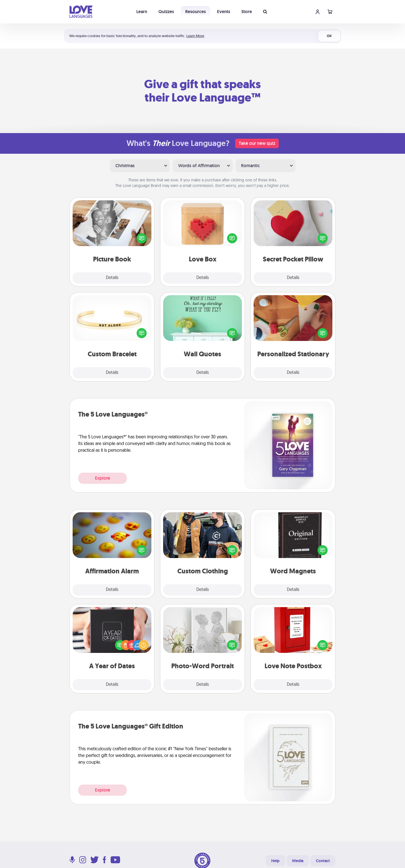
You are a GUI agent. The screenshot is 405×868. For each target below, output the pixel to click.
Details (112, 278)
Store (247, 12)
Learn (142, 12)
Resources (196, 12)
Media (298, 861)
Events (224, 12)
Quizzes (166, 12)
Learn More (195, 36)
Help (275, 861)
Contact (323, 861)
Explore (103, 478)
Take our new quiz (257, 143)
